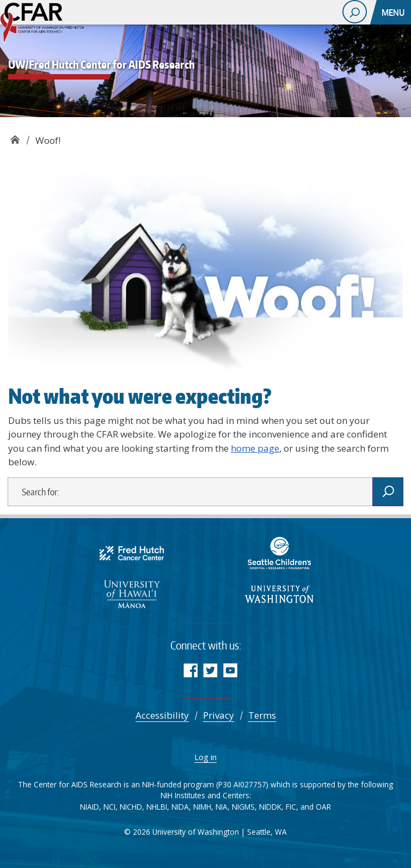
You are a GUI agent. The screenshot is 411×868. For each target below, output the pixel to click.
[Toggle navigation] (394, 12)
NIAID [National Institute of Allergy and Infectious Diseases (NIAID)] (90, 807)
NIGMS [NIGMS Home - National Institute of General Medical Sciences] (243, 807)
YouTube (231, 670)
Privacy (219, 715)
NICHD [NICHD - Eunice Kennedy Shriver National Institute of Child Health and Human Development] (131, 807)
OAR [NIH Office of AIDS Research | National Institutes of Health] (323, 807)
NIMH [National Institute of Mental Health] (202, 807)
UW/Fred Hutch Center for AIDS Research (15, 136)
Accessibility (162, 715)
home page (255, 448)
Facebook (190, 670)
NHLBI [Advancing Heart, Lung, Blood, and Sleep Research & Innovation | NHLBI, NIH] (157, 807)
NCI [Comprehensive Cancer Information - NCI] (109, 807)
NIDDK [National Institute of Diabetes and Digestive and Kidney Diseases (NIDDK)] (270, 807)
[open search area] (355, 12)
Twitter (210, 670)
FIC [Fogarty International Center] (291, 807)
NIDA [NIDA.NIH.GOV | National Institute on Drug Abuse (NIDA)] (180, 807)
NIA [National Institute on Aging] (222, 807)
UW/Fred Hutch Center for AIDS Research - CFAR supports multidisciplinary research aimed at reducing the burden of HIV (54, 25)
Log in (206, 757)
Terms (262, 715)
